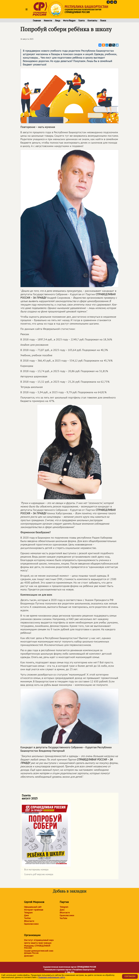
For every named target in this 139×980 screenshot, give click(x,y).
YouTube (63, 918)
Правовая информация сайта (52, 977)
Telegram (28, 913)
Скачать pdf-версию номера (37, 875)
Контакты (92, 21)
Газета (82, 21)
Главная (37, 21)
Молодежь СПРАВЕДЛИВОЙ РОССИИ (37, 947)
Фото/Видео (69, 21)
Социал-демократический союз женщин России (39, 952)
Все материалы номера (35, 870)
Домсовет (29, 956)
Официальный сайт (33, 907)
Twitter (27, 918)
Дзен (26, 915)
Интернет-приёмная (34, 910)
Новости (48, 21)
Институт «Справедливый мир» (39, 940)
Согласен (130, 976)
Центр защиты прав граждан (38, 943)
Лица (58, 21)
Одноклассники (31, 924)
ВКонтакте (29, 921)
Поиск (103, 21)
